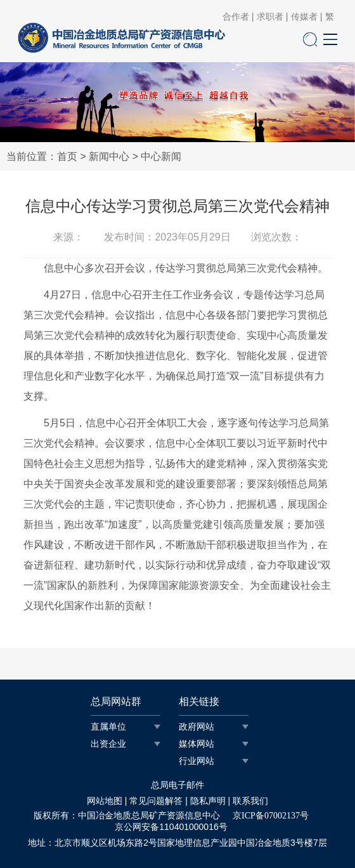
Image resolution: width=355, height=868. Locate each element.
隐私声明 (208, 801)
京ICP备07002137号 (271, 816)
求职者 (270, 17)
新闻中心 (109, 156)
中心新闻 (161, 156)
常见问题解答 (156, 801)
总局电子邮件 (177, 785)
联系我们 (250, 801)
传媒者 (304, 17)
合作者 (236, 17)
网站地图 (105, 801)
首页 (67, 156)
